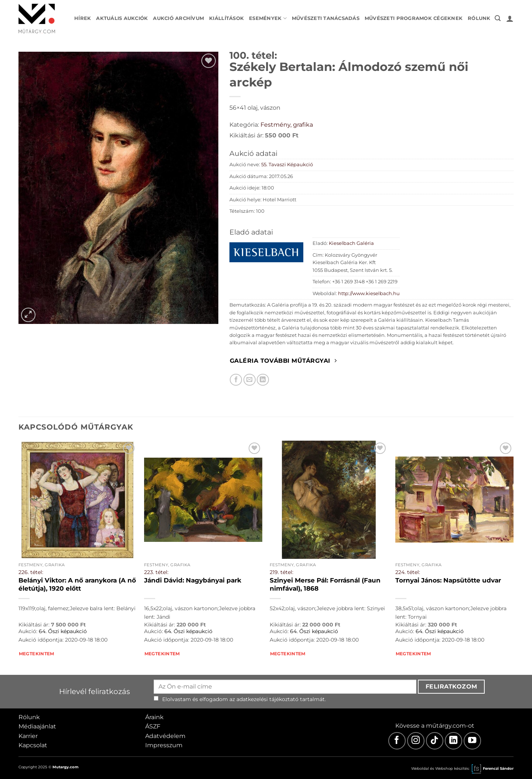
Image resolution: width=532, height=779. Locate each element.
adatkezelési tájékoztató (267, 699)
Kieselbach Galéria (351, 243)
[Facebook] (397, 741)
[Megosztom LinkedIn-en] (263, 380)
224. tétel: (408, 572)
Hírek (83, 18)
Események (268, 18)
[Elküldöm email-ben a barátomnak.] (250, 380)
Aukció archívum (178, 18)
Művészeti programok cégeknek (414, 18)
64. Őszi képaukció (63, 631)
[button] (498, 18)
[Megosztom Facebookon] (236, 380)
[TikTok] (435, 741)
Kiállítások (226, 18)
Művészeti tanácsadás (326, 18)
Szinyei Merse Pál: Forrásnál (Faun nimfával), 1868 (325, 584)
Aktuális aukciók (122, 18)
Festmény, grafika (287, 125)
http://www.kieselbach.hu (369, 293)
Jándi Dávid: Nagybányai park (193, 580)
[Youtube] (472, 741)
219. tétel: (282, 572)
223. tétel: (156, 572)
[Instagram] (416, 741)
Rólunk (479, 18)
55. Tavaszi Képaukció (287, 165)
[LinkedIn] (453, 741)
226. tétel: (31, 572)
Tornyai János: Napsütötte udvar (448, 580)
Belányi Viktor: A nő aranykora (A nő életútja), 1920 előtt (77, 584)
